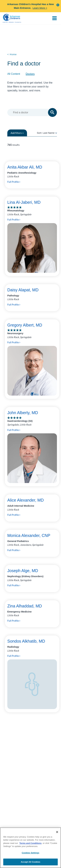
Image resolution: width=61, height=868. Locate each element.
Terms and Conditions (30, 843)
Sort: (47, 133)
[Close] (57, 832)
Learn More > (40, 8)
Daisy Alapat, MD (23, 290)
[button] (58, 5)
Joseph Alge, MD (23, 571)
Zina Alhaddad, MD (25, 606)
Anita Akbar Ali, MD (25, 167)
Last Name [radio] (49, 133)
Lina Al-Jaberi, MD (24, 202)
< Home (12, 54)
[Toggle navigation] (54, 18)
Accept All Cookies (31, 862)
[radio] (56, 133)
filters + (17, 133)
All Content (14, 74)
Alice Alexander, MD (26, 500)
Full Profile (14, 182)
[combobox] (33, 112)
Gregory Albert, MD (25, 325)
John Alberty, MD (23, 413)
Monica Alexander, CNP (29, 535)
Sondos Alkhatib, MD (26, 641)
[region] (30, 848)
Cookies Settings (31, 853)
